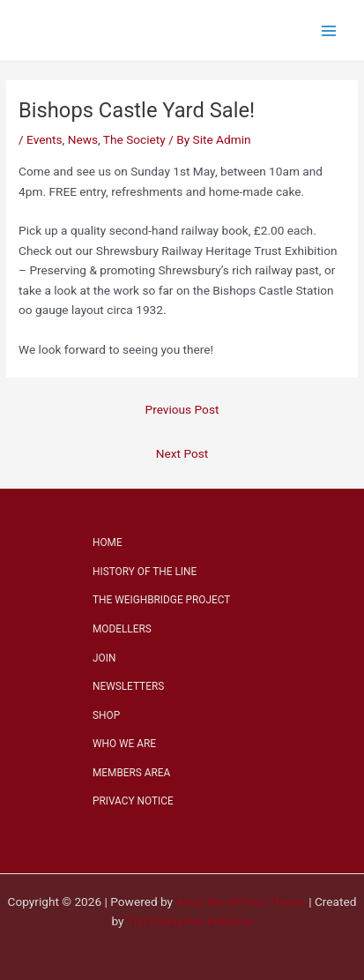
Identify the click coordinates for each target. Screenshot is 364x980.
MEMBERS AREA (131, 773)
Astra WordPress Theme (240, 901)
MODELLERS (122, 629)
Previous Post (182, 409)
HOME (108, 542)
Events (44, 139)
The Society (134, 139)
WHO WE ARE (124, 744)
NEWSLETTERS (128, 686)
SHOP (106, 715)
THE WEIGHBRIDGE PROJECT (161, 600)
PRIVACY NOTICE (133, 801)
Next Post (182, 453)
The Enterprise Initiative (190, 921)
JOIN (104, 658)
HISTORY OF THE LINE (145, 572)
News (83, 139)
